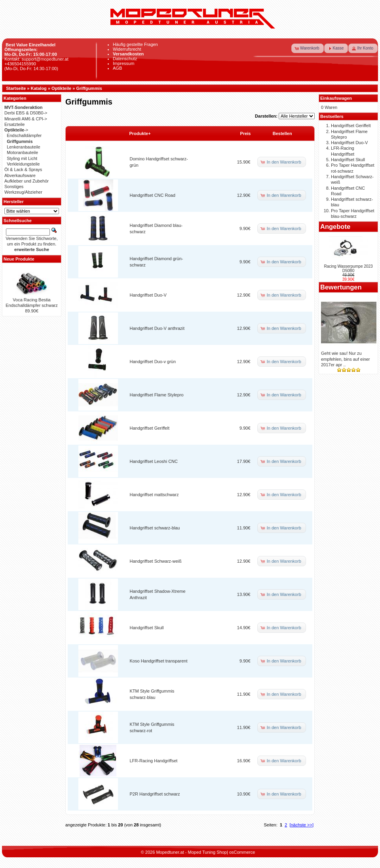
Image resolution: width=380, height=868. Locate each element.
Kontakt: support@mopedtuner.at (36, 59)
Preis (246, 133)
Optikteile (61, 88)
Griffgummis (89, 88)
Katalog (39, 88)
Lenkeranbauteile (23, 147)
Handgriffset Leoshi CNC (154, 461)
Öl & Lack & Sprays (23, 169)
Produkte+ (140, 133)
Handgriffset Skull (147, 628)
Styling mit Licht (22, 158)
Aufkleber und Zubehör (27, 181)
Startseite (16, 88)
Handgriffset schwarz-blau (155, 528)
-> (16, 130)
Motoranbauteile (22, 152)
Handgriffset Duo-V (148, 295)
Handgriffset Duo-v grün (153, 362)
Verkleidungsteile (23, 164)
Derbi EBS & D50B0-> (26, 113)
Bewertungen (341, 287)
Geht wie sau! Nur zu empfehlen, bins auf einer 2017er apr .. (346, 359)
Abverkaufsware (20, 175)
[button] (308, 48)
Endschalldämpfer (24, 135)
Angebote (335, 227)
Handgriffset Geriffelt (150, 428)
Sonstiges (14, 187)
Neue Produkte (19, 259)
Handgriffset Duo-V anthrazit (157, 328)
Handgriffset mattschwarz (154, 495)
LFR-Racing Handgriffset (154, 761)
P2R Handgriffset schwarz (155, 794)
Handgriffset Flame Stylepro (157, 395)
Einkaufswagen (336, 98)
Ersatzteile (14, 124)
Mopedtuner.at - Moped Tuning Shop (191, 852)
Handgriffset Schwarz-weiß (156, 561)
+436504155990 (20, 64)
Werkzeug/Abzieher (23, 192)
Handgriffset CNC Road (153, 195)
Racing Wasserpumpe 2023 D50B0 (348, 268)
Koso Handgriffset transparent (159, 661)
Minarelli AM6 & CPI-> (26, 119)
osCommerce (242, 852)
